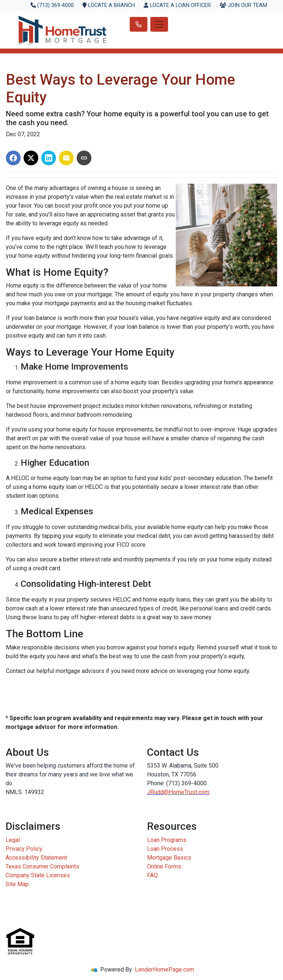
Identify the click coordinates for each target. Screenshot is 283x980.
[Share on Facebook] (13, 158)
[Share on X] (31, 158)
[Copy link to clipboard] (84, 158)
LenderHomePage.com (165, 970)
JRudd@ (158, 792)
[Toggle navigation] (159, 24)
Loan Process (165, 849)
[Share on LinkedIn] (49, 158)
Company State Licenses (38, 875)
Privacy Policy (24, 849)
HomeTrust (183, 792)
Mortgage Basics (169, 858)
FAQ (152, 875)
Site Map (17, 884)
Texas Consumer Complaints (42, 866)
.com (203, 792)
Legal (13, 840)
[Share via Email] (66, 158)
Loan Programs (167, 840)
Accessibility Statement (36, 858)
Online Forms (164, 866)
